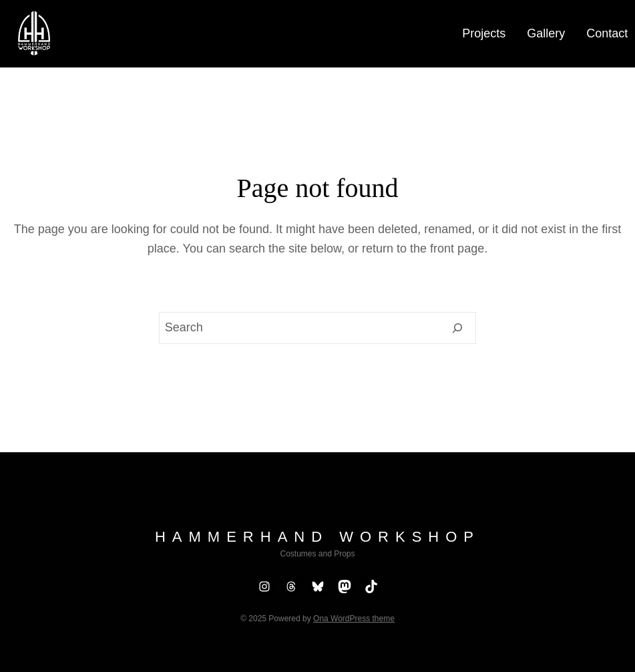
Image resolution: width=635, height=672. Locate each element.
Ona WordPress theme (354, 619)
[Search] (458, 328)
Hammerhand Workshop (317, 537)
